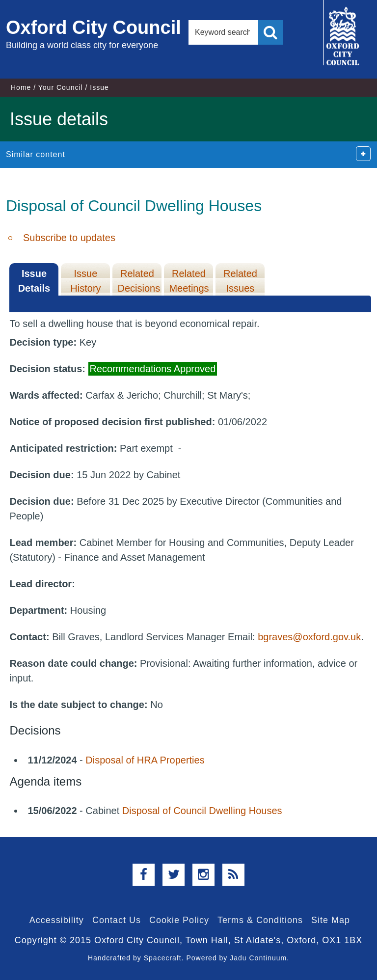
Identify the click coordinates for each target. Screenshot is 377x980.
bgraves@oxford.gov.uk (309, 637)
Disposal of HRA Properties (145, 760)
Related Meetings (189, 281)
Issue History (85, 281)
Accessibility (57, 920)
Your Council (61, 87)
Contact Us (117, 920)
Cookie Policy (179, 920)
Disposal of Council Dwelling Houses (202, 811)
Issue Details (34, 281)
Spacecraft (163, 958)
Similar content (36, 154)
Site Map (331, 920)
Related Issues (240, 281)
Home (21, 87)
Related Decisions (139, 281)
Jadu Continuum (258, 958)
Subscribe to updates (69, 238)
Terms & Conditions (260, 920)
